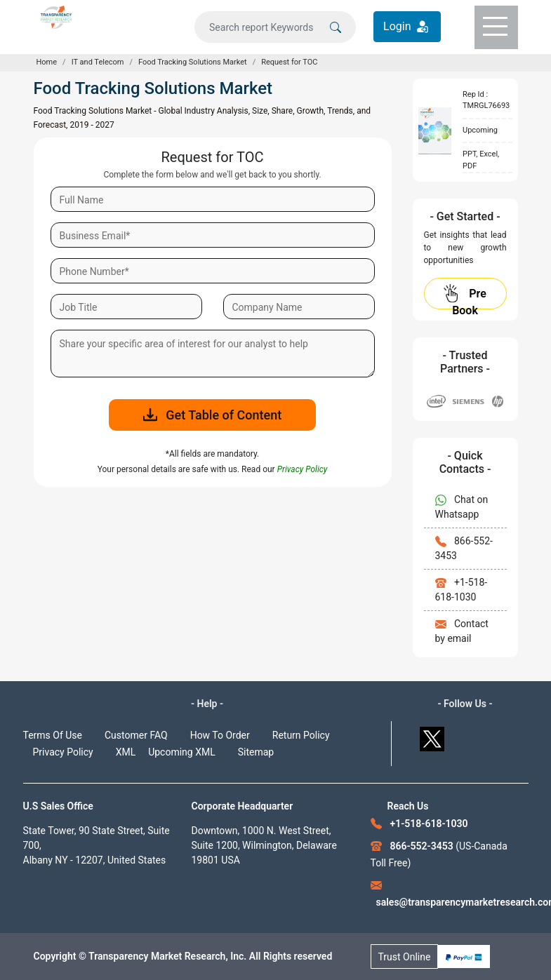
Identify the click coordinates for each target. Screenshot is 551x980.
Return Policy (301, 735)
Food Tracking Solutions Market (193, 62)
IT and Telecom (98, 62)
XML (126, 752)
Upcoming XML (182, 752)
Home (47, 62)
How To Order (220, 735)
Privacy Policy (63, 752)
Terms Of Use (53, 735)
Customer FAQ (136, 735)
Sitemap (256, 752)
